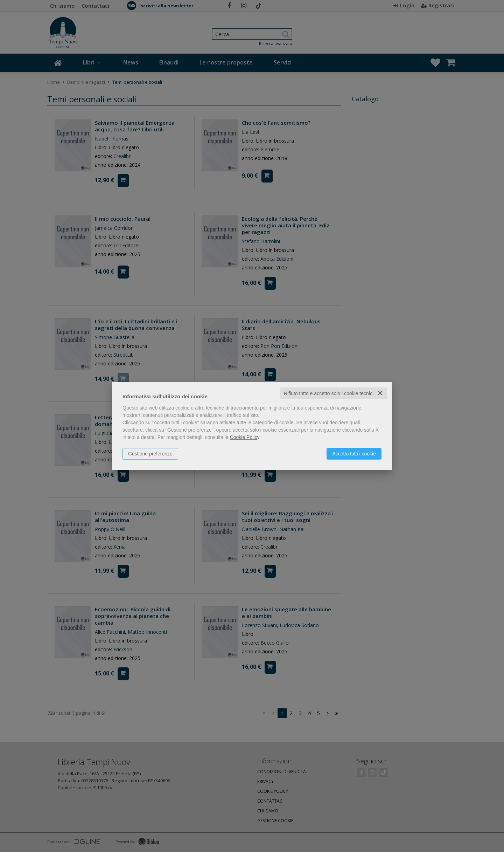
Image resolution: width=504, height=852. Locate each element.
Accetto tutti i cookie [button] (354, 453)
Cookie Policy (245, 437)
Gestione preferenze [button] (150, 453)
